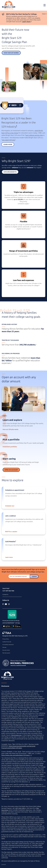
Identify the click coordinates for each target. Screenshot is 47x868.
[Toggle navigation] (45, 5)
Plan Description (6, 653)
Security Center (6, 650)
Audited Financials (7, 642)
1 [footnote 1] (29, 203)
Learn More (8, 144)
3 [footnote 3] (39, 285)
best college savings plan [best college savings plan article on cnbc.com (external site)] (34, 135)
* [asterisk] (16, 126)
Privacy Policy (6, 639)
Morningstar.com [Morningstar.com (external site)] (16, 735)
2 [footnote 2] (30, 229)
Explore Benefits (10, 172)
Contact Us (5, 594)
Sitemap (4, 647)
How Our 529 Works (11, 53)
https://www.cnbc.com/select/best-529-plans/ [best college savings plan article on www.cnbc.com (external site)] (16, 755)
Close (44, 14)
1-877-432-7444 (10, 591)
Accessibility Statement (8, 645)
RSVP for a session (11, 532)
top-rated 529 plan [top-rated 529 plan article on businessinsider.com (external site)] (9, 140)
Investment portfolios (10, 447)
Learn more (26, 22)
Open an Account (11, 470)
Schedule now (10, 506)
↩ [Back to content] (31, 755)
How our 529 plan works (10, 429)
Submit (34, 576)
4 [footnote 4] (36, 344)
